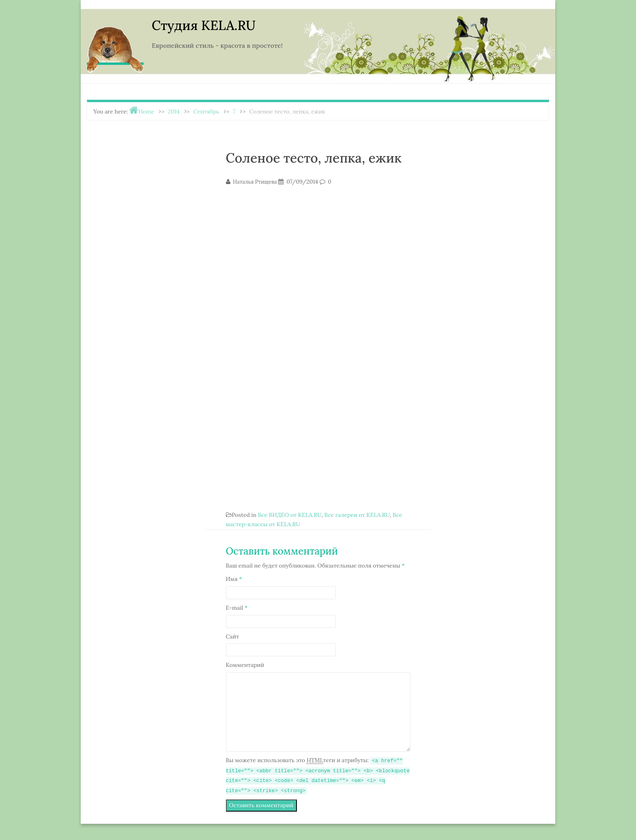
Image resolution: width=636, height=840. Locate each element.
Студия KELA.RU (204, 25)
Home (146, 111)
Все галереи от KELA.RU (357, 515)
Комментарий (245, 665)
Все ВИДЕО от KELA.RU (290, 515)
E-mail (237, 608)
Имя (234, 579)
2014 (174, 111)
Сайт (233, 636)
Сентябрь (206, 111)
